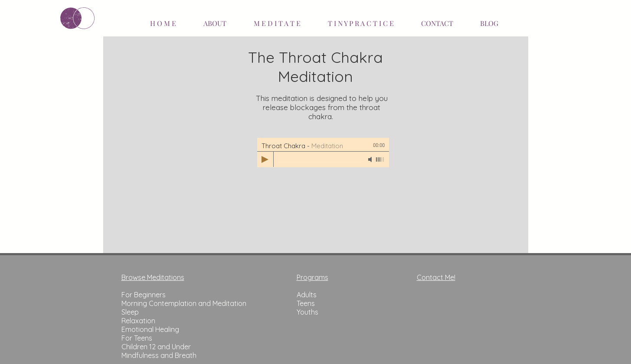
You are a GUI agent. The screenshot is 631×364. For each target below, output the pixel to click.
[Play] (265, 159)
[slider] (380, 159)
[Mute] (371, 159)
